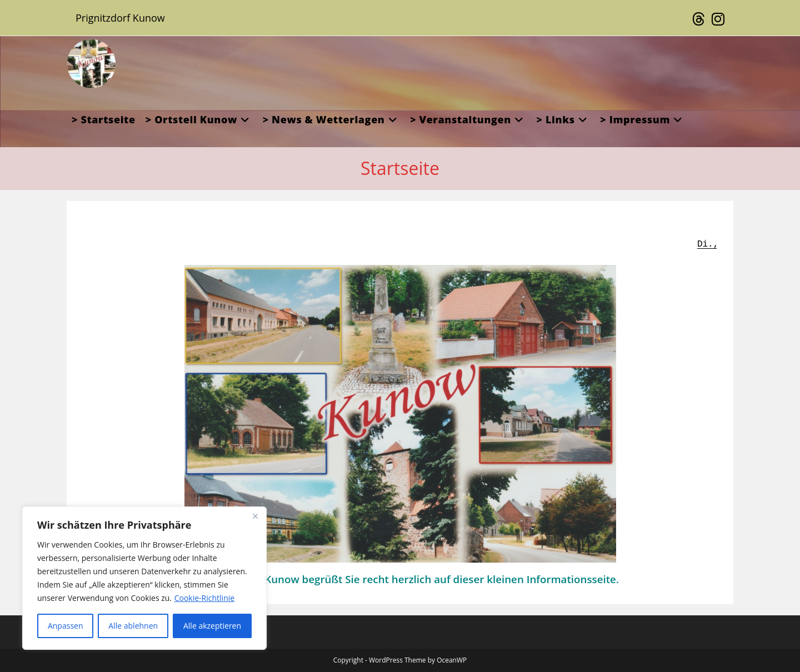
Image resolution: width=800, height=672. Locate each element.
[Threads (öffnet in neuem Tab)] (699, 19)
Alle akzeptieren (212, 626)
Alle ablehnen (133, 626)
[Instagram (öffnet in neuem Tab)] (716, 19)
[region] (144, 578)
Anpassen (66, 626)
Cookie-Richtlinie (204, 598)
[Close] (255, 516)
